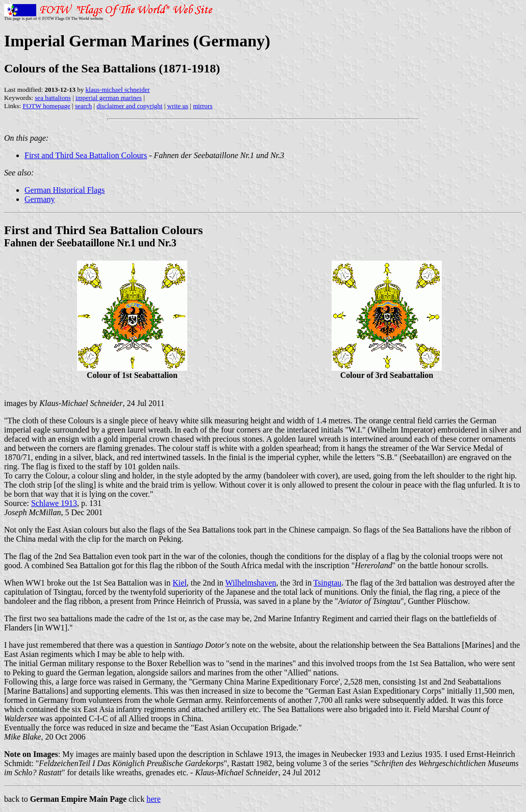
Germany (40, 199)
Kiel (180, 583)
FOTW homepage (46, 106)
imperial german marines (109, 98)
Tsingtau (327, 583)
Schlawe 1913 (54, 503)
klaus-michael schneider (118, 90)
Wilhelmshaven (251, 583)
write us (178, 106)
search (83, 106)
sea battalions (53, 98)
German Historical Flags (65, 190)
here (154, 799)
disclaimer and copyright (129, 106)
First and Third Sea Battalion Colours (86, 155)
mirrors (203, 106)
